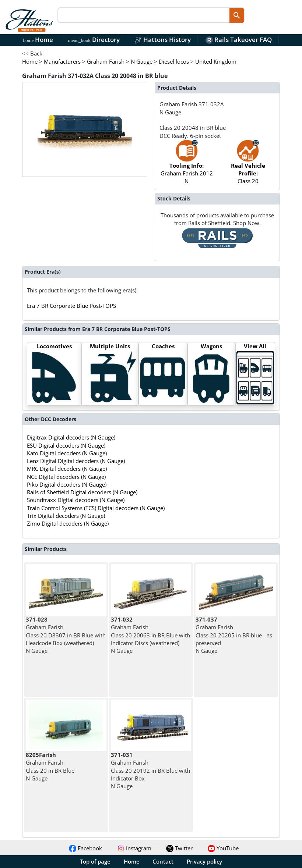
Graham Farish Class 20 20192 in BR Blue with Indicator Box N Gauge (150, 770)
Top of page (95, 861)
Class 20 (248, 166)
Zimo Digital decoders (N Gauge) (68, 523)
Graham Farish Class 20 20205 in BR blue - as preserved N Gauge (234, 635)
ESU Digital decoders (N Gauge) (66, 445)
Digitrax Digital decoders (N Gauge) (71, 437)
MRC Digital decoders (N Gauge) (67, 469)
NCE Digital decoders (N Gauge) (66, 477)
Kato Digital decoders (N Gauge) (67, 453)
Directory (94, 40)
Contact (163, 861)
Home (38, 40)
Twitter (179, 848)
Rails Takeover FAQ (239, 40)
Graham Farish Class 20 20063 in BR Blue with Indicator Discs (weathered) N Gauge (150, 635)
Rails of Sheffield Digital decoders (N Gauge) (82, 492)
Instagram (134, 848)
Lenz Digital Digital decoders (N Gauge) (76, 461)
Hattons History (163, 40)
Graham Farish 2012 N (187, 166)
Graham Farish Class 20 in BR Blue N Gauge (50, 766)
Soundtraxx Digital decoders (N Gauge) (76, 500)
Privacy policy (204, 861)
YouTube (223, 848)
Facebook (85, 848)
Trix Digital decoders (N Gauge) (66, 516)
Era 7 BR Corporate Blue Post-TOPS (71, 306)
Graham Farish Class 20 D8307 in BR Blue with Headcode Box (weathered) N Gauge (66, 635)
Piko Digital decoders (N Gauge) (67, 484)
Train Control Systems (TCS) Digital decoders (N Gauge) (96, 508)
